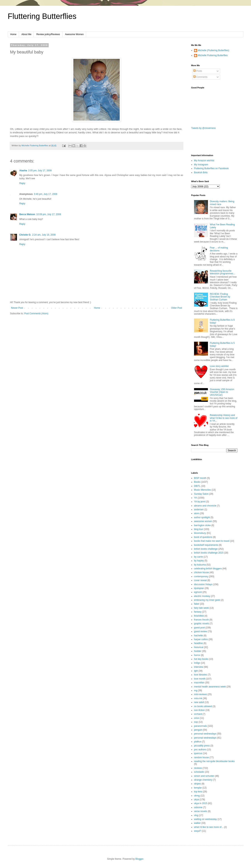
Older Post (177, 308)
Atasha (23, 171)
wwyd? (198, 831)
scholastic (199, 772)
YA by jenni (200, 502)
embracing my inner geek (207, 600)
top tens (198, 792)
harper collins (201, 639)
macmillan (199, 683)
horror (197, 655)
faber (197, 604)
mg (196, 691)
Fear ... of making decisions (219, 249)
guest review (201, 631)
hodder (198, 651)
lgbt (196, 671)
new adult (199, 702)
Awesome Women (74, 34)
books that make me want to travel (212, 541)
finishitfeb (199, 616)
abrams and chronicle (205, 506)
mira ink (198, 698)
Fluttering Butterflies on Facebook (211, 168)
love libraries (201, 675)
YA (195, 498)
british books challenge (206, 549)
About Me (26, 34)
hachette (198, 636)
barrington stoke (202, 525)
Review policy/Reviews (48, 34)
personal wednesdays (205, 734)
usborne (198, 807)
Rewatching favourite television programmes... (223, 272)
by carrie (198, 557)
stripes (197, 784)
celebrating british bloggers (208, 569)
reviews (198, 768)
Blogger (139, 859)
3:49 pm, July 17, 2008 (45, 194)
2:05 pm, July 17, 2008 (40, 171)
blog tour (199, 529)
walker (197, 823)
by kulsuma (200, 565)
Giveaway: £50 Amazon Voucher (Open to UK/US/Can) (222, 392)
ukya (196, 800)
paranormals (201, 726)
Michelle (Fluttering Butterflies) (214, 50)
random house (201, 757)
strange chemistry (203, 780)
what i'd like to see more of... (209, 827)
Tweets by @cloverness (203, 128)
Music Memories (202, 490)
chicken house (201, 572)
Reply (22, 183)
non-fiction (199, 710)
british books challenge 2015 (209, 553)
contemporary (201, 576)
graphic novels (201, 624)
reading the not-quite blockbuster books (214, 761)
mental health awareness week (210, 687)
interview (199, 667)
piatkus (198, 742)
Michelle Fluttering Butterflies (213, 55)
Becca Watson (27, 214)
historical (199, 647)
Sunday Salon (201, 494)
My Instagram (201, 165)
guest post (199, 628)
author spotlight (202, 517)
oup (196, 722)
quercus (198, 753)
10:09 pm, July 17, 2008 (49, 214)
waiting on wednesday (205, 819)
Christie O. (25, 235)
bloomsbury (200, 533)
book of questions (203, 537)
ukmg (197, 796)
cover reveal (200, 580)
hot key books (201, 659)
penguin (198, 730)
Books (197, 482)
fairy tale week (201, 608)
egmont (198, 592)
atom (197, 513)
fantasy (198, 612)
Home (13, 34)
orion (197, 718)
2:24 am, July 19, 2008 (44, 235)
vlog (196, 815)
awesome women (203, 521)
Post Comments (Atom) (36, 314)
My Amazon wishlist (204, 161)
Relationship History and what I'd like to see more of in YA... (224, 418)
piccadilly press (202, 746)
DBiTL (197, 486)
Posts (198, 71)
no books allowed (203, 706)
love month (200, 679)
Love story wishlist (219, 366)
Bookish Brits (201, 172)
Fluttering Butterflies (42, 16)
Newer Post (17, 308)
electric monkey (202, 596)
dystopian (199, 588)
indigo (197, 663)
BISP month (200, 478)
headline (198, 643)
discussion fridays (203, 584)
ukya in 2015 (201, 803)
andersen (199, 510)
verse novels (201, 811)
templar (198, 788)
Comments (200, 77)
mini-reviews (201, 694)
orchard (198, 714)
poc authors (200, 750)
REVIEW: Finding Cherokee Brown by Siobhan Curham (220, 297)
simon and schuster (204, 776)
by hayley (199, 561)
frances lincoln (201, 620)
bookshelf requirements (206, 545)
